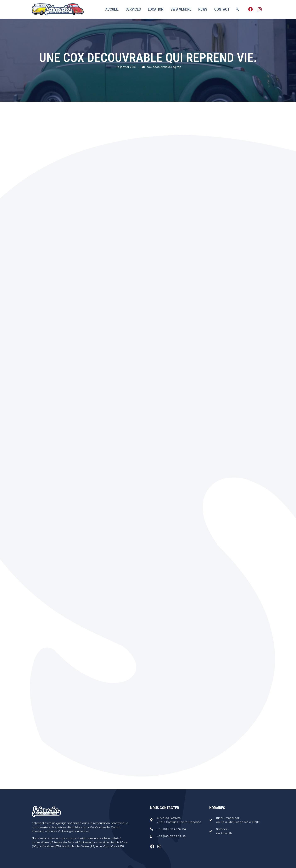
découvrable (161, 67)
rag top (176, 67)
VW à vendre (181, 9)
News (203, 9)
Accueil (112, 9)
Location (156, 9)
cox (149, 67)
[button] (237, 9)
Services (133, 9)
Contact (222, 9)
